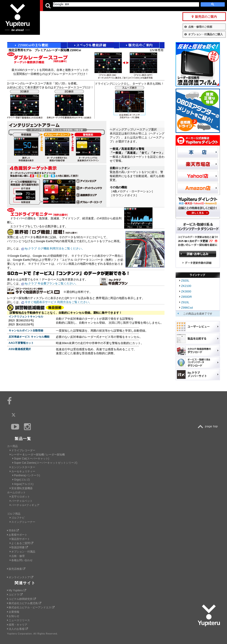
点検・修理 (17, 556)
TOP (209, 427)
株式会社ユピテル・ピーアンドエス (31, 607)
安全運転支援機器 (21, 488)
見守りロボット (20, 497)
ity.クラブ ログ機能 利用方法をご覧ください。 (55, 248)
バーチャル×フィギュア (25, 505)
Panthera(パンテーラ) (26, 475)
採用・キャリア (17, 625)
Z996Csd (187, 308)
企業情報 (13, 612)
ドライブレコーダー (23, 450)
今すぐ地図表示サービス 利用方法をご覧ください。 (58, 302)
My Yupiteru (17, 590)
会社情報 (115, 5)
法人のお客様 (18, 629)
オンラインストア (20, 577)
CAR (51, 6)
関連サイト (25, 583)
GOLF (72, 6)
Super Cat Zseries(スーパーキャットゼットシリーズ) (45, 463)
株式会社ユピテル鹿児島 (24, 603)
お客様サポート (153, 5)
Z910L (185, 302)
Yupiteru (20, 20)
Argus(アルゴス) (23, 484)
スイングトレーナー (23, 522)
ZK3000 (186, 291)
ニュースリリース (19, 620)
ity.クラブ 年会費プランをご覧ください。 (51, 283)
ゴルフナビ (17, 518)
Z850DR (186, 297)
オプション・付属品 (23, 552)
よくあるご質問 (22, 543)
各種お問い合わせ (21, 560)
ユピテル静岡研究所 (22, 599)
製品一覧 (131, 5)
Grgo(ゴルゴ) (21, 480)
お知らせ (13, 616)
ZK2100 (186, 286)
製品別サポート (20, 539)
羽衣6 (13, 531)
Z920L (185, 281)
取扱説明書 (19, 547)
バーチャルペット (21, 501)
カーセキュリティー (23, 471)
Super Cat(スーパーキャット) (31, 459)
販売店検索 (16, 569)
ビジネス (94, 6)
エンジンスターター (23, 467)
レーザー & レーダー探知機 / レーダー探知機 (37, 455)
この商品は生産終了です (198, 314)
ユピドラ (15, 595)
